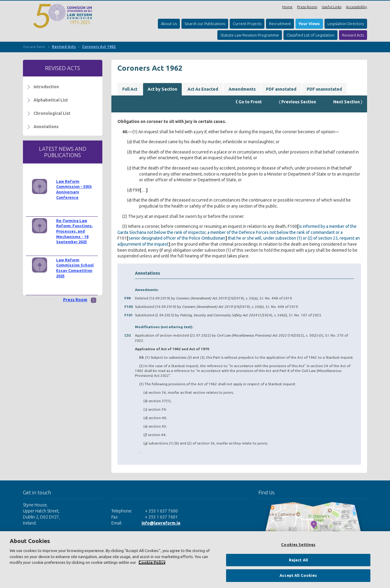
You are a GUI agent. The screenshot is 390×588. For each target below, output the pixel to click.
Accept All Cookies (298, 575)
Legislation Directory (346, 24)
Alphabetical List (51, 100)
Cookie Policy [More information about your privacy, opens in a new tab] (152, 562)
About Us (169, 24)
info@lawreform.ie (161, 523)
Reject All (298, 560)
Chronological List (52, 113)
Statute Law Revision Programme (250, 35)
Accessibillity (356, 7)
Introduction (46, 87)
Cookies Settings (298, 544)
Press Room (307, 7)
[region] (195, 560)
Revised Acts (353, 35)
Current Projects (247, 24)
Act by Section (162, 89)
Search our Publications (205, 24)
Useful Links (332, 7)
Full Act (130, 89)
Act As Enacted (203, 89)
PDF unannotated (324, 89)
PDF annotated (281, 89)
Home (287, 7)
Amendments (242, 89)
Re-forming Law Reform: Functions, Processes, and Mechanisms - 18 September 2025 (74, 231)
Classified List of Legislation (310, 35)
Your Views (309, 24)
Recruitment (280, 24)
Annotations (46, 127)
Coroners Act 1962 (99, 47)
